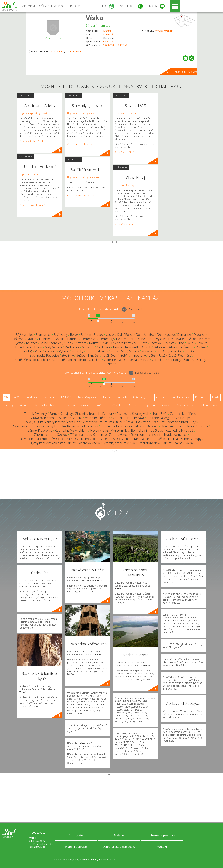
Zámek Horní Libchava (128, 418)
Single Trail (150, 405)
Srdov (115, 351)
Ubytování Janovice (29, 174)
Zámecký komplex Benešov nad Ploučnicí (69, 426)
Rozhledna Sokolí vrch (113, 439)
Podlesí (201, 347)
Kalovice (32, 343)
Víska (95, 18)
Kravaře (107, 31)
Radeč (28, 351)
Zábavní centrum (186, 405)
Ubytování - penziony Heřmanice (83, 177)
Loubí (190, 343)
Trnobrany (138, 355)
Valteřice (110, 360)
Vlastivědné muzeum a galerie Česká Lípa (112, 422)
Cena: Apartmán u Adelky (32, 141)
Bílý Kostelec (25, 335)
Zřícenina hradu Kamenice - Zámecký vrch (99, 435)
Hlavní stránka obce (186, 72)
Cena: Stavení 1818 (125, 152)
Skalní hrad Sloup (151, 430)
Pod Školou (186, 347)
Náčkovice (104, 347)
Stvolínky (68, 355)
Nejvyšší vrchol (115, 405)
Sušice (81, 355)
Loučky (202, 343)
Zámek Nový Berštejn (144, 426)
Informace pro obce (162, 835)
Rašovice (50, 351)
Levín (105, 343)
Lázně (98, 405)
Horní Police (137, 339)
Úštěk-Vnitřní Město (72, 360)
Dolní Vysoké (166, 335)
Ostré (171, 347)
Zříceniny (24, 405)
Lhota (143, 343)
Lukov (38, 347)
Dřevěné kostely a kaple (47, 405)
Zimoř (111, 364)
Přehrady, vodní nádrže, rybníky (134, 397)
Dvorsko (59, 339)
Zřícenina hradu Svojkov (51, 435)
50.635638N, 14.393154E (116, 45)
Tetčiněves (109, 355)
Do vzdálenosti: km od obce (100, 309)
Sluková (103, 351)
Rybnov (64, 351)
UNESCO (66, 397)
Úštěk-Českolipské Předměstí (36, 360)
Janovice (54, 52)
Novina (118, 347)
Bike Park (133, 405)
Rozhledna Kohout (69, 418)
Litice (180, 343)
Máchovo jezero (89, 443)
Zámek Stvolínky (35, 414)
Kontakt (162, 847)
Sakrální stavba (209, 405)
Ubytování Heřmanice (126, 113)
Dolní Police (125, 335)
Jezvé (20, 343)
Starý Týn (148, 351)
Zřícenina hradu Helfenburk (95, 414)
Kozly (69, 343)
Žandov (189, 360)
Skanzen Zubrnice (26, 426)
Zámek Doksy (184, 443)
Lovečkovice (23, 347)
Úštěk (152, 355)
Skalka (90, 351)
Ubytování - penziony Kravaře (34, 113)
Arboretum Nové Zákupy (155, 443)
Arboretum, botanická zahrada (173, 397)
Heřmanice (89, 339)
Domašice (184, 335)
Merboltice (72, 347)
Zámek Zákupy (191, 439)
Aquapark (50, 397)
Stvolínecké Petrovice (44, 355)
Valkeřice (95, 360)
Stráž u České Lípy (170, 351)
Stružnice (191, 351)
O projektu (76, 835)
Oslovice (159, 347)
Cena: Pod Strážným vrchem (81, 196)
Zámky (10, 405)
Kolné (44, 343)
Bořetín (86, 335)
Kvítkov (94, 343)
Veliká (78, 52)
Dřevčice (199, 335)
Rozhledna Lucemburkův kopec (42, 439)
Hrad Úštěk (160, 414)
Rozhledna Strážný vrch (133, 414)
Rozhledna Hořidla (113, 426)
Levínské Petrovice (124, 343)
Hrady (215, 397)
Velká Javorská (139, 360)
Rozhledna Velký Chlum (71, 430)
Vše (6, 397)
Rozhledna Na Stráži (180, 430)
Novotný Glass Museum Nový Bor (113, 430)
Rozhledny (201, 397)
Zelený (201, 360)
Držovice (19, 339)
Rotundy (70, 405)
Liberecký (108, 34)
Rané (62, 52)
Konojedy (57, 343)
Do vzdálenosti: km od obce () (96, 373)
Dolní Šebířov (145, 335)
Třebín (124, 355)
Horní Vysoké (157, 339)
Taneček (94, 355)
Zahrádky (174, 360)
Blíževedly (61, 335)
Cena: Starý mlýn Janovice (80, 144)
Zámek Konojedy (61, 414)
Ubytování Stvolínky (125, 185)
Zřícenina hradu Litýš (182, 422)
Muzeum (166, 405)
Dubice (32, 339)
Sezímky (70, 52)
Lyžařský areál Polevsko (119, 443)
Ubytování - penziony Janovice (82, 113)
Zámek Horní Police (184, 414)
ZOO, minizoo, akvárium (27, 397)
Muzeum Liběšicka (97, 418)
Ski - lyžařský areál (87, 397)
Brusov (98, 335)
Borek (74, 335)
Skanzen (107, 397)
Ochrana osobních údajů (119, 847)
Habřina (73, 339)
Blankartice (44, 335)
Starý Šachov (130, 351)
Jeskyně (85, 405)
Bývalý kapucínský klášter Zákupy (53, 443)
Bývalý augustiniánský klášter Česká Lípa (52, 422)
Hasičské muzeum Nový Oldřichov (184, 426)
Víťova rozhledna (42, 418)
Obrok (146, 347)
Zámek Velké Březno (81, 439)
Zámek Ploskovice (40, 430)
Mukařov (88, 347)
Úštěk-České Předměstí (175, 355)
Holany (121, 339)
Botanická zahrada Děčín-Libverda (154, 439)
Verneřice (158, 360)
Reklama (119, 835)
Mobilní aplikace (76, 847)
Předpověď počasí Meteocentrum (80, 860)
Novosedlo (132, 347)
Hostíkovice (176, 339)
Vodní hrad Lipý (154, 422)
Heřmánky (106, 339)
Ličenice (169, 343)
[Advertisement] (111, 267)
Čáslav (110, 335)
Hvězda (192, 339)
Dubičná (45, 339)
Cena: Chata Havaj (124, 224)
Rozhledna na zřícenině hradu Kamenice (159, 435)
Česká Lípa (109, 41)
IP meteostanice (107, 860)
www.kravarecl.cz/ (164, 31)
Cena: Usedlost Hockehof (32, 205)
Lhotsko (155, 343)
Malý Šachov (53, 347)
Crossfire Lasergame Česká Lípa (169, 418)
